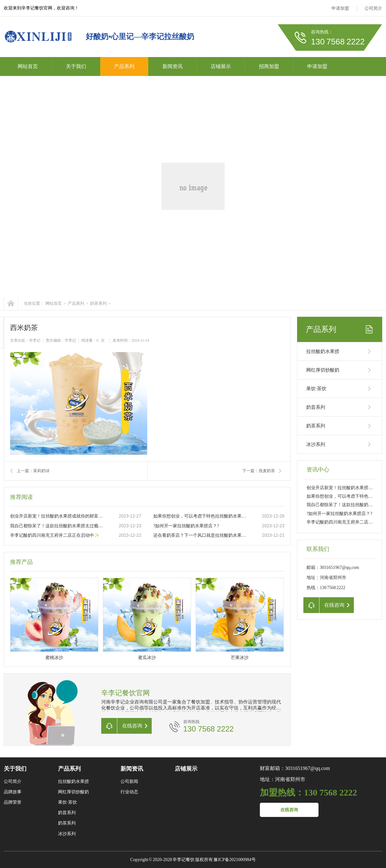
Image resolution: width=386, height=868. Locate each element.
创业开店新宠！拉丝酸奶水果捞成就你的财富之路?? (58, 516)
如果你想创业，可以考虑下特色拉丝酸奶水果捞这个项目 (201, 516)
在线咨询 (289, 810)
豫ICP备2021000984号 (235, 860)
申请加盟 (340, 8)
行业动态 (129, 792)
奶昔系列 (316, 407)
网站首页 (28, 66)
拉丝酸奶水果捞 (323, 351)
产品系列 (124, 66)
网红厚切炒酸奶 (323, 370)
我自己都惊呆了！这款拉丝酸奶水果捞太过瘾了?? (58, 526)
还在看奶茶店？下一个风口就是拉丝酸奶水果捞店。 (201, 535)
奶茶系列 (98, 303)
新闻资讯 (173, 66)
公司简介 (373, 8)
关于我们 (76, 66)
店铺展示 (221, 66)
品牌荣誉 (13, 802)
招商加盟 (269, 66)
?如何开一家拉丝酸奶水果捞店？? (186, 526)
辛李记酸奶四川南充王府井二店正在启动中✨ (55, 535)
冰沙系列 (316, 444)
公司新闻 (129, 781)
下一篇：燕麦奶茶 (259, 471)
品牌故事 (13, 792)
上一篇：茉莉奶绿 (33, 471)
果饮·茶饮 (316, 389)
